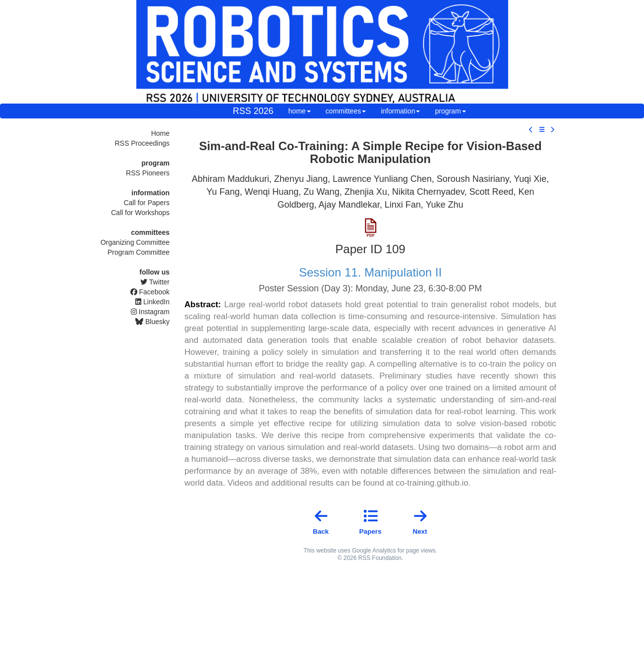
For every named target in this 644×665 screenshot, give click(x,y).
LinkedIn (152, 302)
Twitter (155, 282)
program (450, 111)
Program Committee (139, 252)
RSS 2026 (253, 111)
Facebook (150, 292)
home (300, 111)
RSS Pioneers (148, 173)
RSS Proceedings (142, 143)
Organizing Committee (135, 242)
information (400, 111)
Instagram (150, 312)
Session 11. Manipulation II (370, 272)
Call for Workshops (140, 213)
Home (160, 133)
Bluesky (152, 322)
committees (346, 111)
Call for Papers (146, 203)
